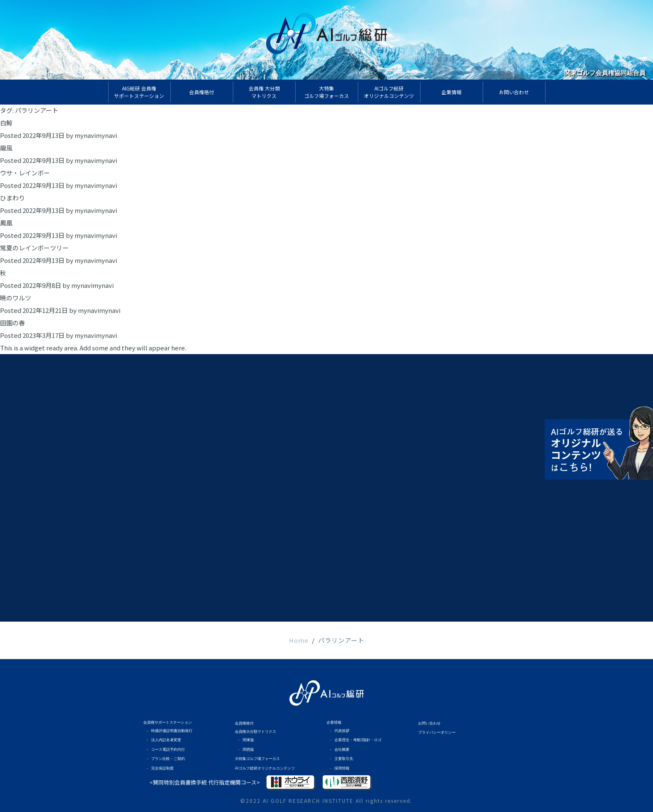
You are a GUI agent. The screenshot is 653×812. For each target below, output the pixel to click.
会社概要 (342, 749)
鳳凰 (6, 223)
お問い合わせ (429, 723)
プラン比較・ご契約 (168, 758)
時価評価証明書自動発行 (172, 731)
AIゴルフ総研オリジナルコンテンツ (265, 768)
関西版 (248, 749)
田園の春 (12, 323)
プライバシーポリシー (437, 732)
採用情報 (342, 768)
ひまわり (12, 198)
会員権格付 (244, 723)
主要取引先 (344, 758)
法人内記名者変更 (166, 740)
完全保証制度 (162, 768)
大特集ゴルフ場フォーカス (257, 758)
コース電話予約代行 (168, 749)
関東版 (248, 740)
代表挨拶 (342, 731)
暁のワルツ (16, 298)
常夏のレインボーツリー (34, 248)
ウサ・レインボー (25, 173)
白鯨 (6, 123)
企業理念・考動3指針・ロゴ (358, 740)
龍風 (6, 148)
